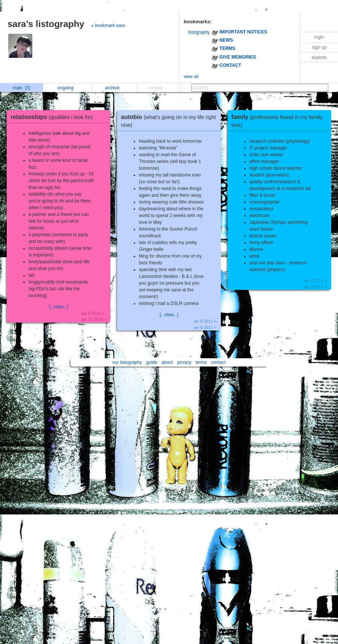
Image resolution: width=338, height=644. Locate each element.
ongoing (67, 88)
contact (218, 362)
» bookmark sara (108, 26)
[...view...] (59, 307)
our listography (127, 362)
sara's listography (46, 24)
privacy (184, 362)
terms (201, 362)
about (167, 362)
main (21, 88)
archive (114, 88)
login (319, 37)
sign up (319, 47)
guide (152, 362)
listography (199, 32)
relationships (54, 117)
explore (319, 57)
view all (191, 77)
